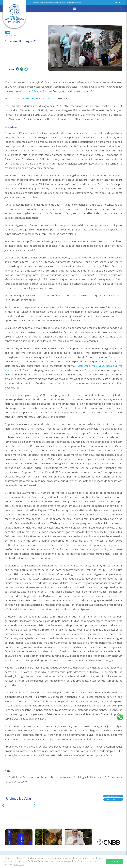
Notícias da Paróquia (113, 796)
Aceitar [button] (115, 861)
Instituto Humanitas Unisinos (38, 98)
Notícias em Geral (113, 799)
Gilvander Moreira (42, 91)
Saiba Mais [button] (19, 865)
